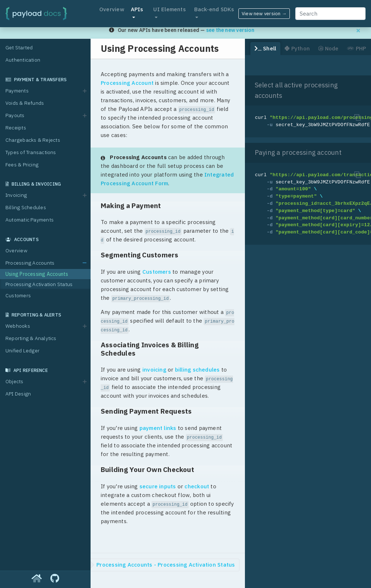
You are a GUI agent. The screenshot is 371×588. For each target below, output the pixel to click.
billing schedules (197, 370)
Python (297, 48)
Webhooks (18, 326)
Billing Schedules (26, 207)
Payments (17, 91)
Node (328, 48)
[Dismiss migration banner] (358, 30)
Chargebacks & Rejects (33, 140)
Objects (14, 381)
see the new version (230, 30)
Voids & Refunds (25, 103)
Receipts (16, 128)
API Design (18, 394)
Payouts (15, 115)
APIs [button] (137, 9)
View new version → (264, 14)
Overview (112, 9)
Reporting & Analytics (31, 338)
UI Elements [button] (169, 9)
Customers (18, 295)
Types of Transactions (31, 152)
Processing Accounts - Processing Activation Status (166, 565)
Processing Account (127, 83)
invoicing (154, 370)
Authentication (23, 60)
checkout (197, 486)
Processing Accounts (30, 263)
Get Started (19, 47)
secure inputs (158, 486)
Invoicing (16, 195)
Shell (266, 48)
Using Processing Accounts (37, 274)
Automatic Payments (30, 220)
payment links (158, 428)
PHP (357, 48)
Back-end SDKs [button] (214, 9)
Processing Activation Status (39, 284)
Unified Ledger (22, 351)
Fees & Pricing (22, 165)
